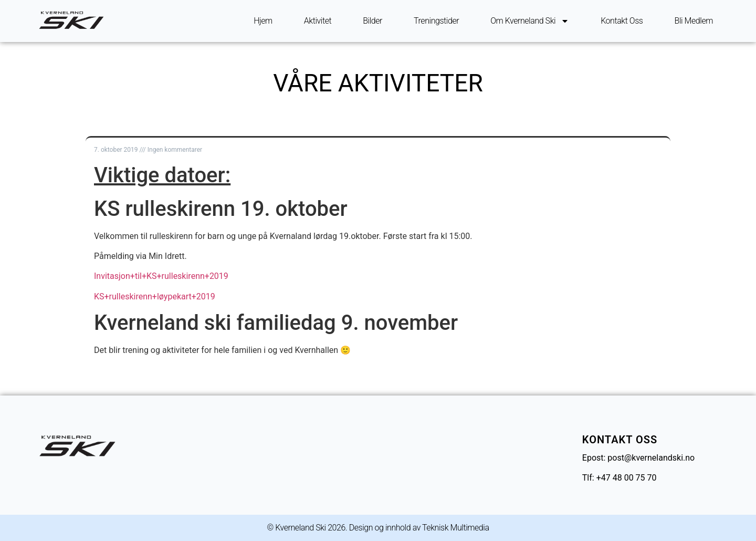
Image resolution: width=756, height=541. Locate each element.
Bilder (372, 21)
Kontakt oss (622, 21)
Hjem (263, 21)
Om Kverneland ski (530, 21)
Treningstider (436, 21)
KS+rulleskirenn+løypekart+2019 (155, 296)
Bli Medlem (694, 21)
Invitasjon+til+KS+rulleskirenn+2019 (161, 276)
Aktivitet (318, 21)
